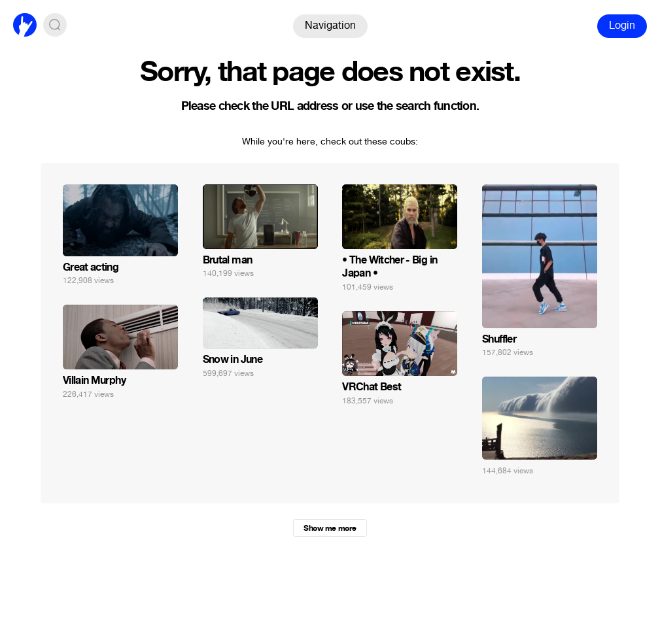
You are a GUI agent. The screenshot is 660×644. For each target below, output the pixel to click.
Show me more (330, 528)
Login (622, 25)
